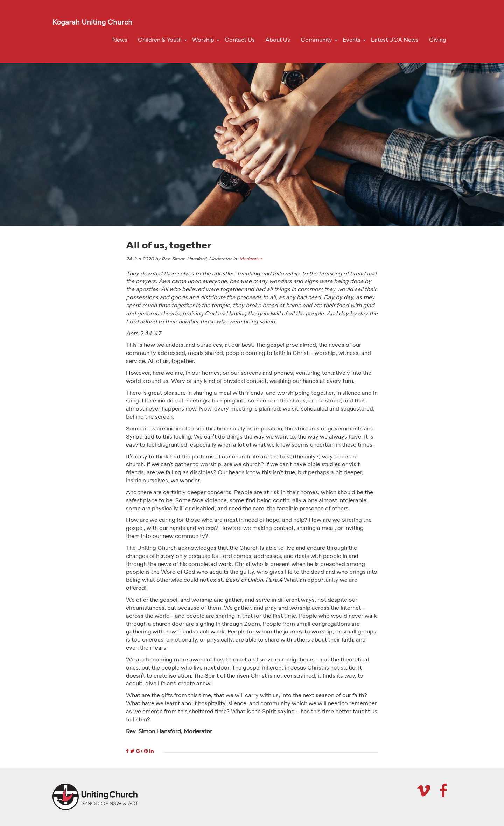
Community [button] (316, 40)
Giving (438, 40)
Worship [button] (203, 40)
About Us (278, 40)
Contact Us (240, 40)
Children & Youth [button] (160, 40)
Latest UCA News (395, 40)
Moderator (251, 259)
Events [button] (352, 40)
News (120, 40)
